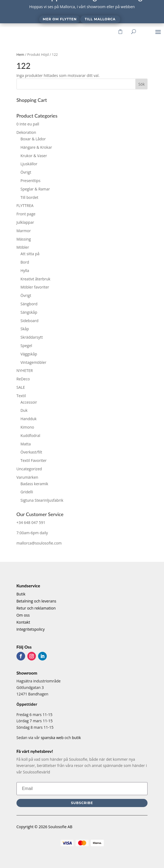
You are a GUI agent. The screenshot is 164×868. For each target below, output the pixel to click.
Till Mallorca (100, 19)
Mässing (24, 239)
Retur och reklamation (36, 608)
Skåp (25, 329)
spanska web (52, 738)
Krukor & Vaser (34, 156)
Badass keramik (34, 484)
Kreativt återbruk (36, 279)
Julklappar (25, 222)
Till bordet (29, 197)
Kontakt (23, 622)
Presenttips (31, 181)
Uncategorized (29, 469)
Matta (26, 444)
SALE (21, 387)
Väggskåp (29, 354)
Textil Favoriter (34, 460)
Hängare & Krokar (36, 147)
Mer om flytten (60, 19)
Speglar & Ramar (35, 189)
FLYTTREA (25, 205)
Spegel (26, 346)
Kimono (27, 427)
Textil (21, 396)
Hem (20, 54)
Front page (26, 214)
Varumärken (27, 477)
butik (76, 738)
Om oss (23, 615)
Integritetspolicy (31, 629)
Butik (21, 594)
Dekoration (26, 132)
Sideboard (30, 321)
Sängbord (29, 304)
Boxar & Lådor (33, 139)
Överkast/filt (31, 452)
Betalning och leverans (36, 601)
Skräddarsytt (32, 337)
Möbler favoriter (35, 287)
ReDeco (23, 379)
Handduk (29, 419)
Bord (25, 262)
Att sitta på (30, 254)
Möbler (23, 247)
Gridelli (27, 492)
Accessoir (29, 402)
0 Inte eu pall (28, 124)
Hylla (25, 271)
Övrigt (26, 172)
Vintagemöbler (34, 362)
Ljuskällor (29, 164)
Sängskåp (29, 312)
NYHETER (25, 370)
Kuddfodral (30, 435)
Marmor (24, 231)
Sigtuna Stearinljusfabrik (42, 500)
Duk (24, 410)
